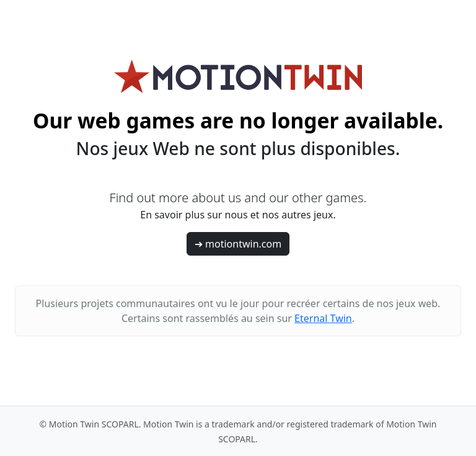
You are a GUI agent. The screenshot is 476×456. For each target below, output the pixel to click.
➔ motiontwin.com (238, 244)
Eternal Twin (323, 318)
